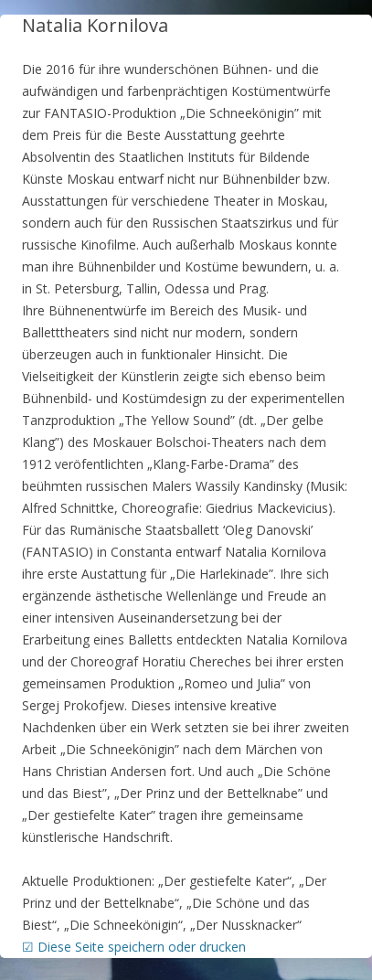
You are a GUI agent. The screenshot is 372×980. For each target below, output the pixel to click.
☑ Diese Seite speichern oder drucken (134, 947)
